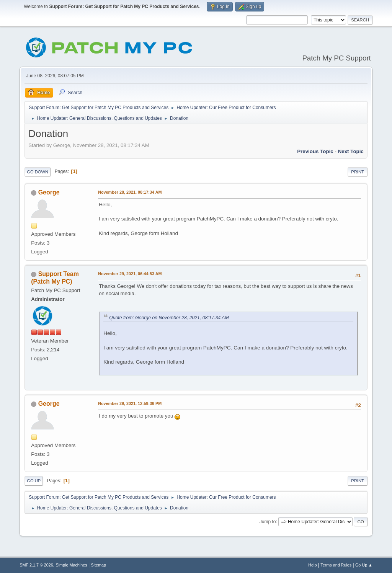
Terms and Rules (336, 565)
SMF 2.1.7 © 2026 (36, 565)
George (49, 192)
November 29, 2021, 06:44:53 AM (130, 274)
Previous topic (315, 151)
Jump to (268, 522)
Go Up (34, 481)
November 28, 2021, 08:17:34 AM (130, 192)
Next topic (351, 151)
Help (312, 565)
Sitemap (98, 565)
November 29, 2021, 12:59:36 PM (130, 403)
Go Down (38, 172)
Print (358, 172)
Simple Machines (72, 565)
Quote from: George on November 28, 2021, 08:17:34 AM (169, 318)
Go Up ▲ (364, 565)
